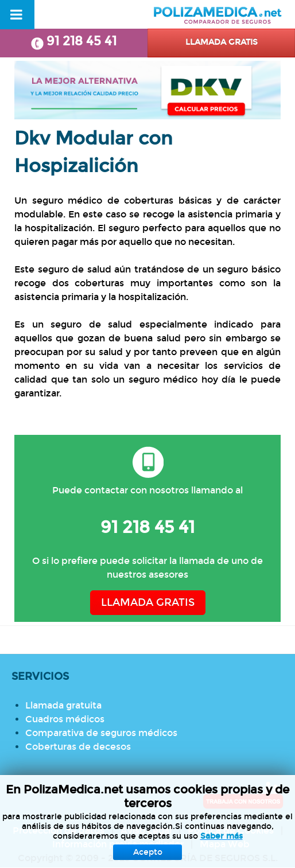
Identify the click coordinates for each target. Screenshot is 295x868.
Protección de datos (59, 830)
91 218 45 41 (74, 42)
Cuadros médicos (65, 719)
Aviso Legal (146, 830)
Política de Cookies (231, 830)
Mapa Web (225, 844)
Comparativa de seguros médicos (101, 733)
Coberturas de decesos (78, 747)
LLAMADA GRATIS (148, 603)
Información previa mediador (118, 844)
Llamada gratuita (63, 705)
